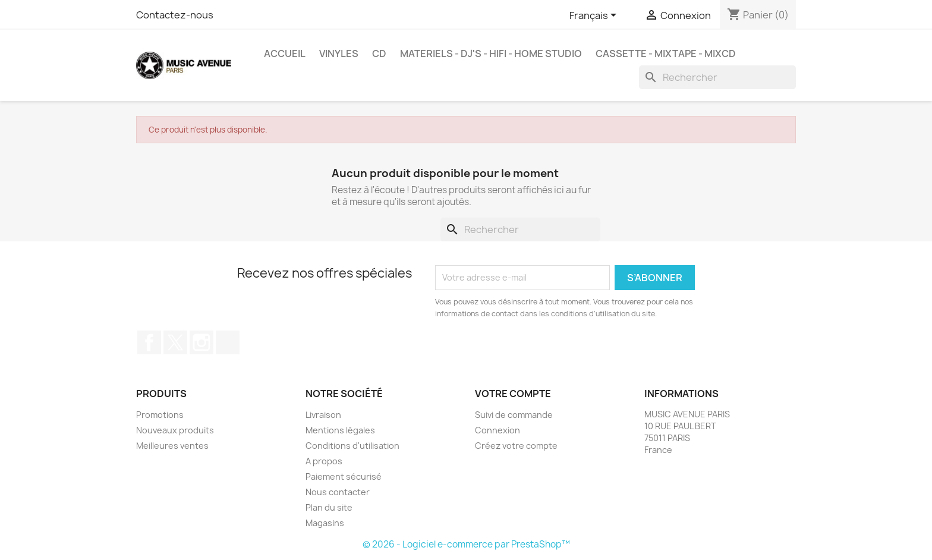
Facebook (149, 342)
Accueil (285, 54)
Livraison (323, 415)
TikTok (228, 342)
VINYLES (339, 54)
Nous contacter (338, 492)
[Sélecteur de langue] (595, 16)
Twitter (175, 342)
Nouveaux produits (175, 430)
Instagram (201, 342)
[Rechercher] (717, 77)
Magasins (325, 523)
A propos (324, 461)
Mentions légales (340, 430)
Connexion (498, 430)
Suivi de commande (514, 415)
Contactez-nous (175, 15)
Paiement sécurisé (344, 476)
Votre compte (513, 394)
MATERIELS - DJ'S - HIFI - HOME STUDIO (491, 54)
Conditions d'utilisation (352, 446)
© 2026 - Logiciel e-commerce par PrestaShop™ (466, 544)
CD (379, 54)
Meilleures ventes (172, 446)
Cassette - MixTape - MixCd (666, 54)
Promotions (160, 415)
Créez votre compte (516, 446)
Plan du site (329, 507)
